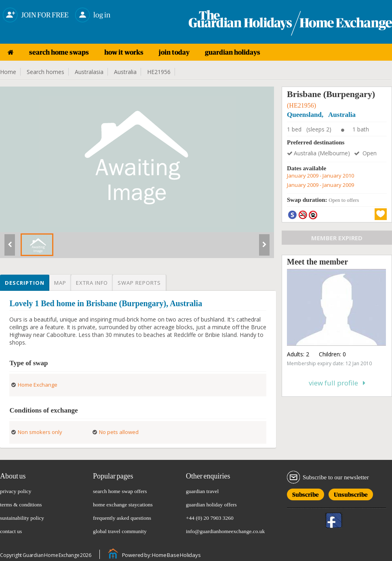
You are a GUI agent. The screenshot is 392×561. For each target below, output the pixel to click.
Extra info (92, 283)
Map (60, 283)
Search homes (45, 72)
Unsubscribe (351, 493)
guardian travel (202, 491)
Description (25, 283)
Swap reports (139, 283)
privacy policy (16, 491)
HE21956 (159, 72)
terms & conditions (21, 505)
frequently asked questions (122, 518)
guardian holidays (233, 52)
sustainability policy (22, 518)
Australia (125, 72)
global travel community (120, 531)
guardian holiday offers (211, 505)
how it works (124, 52)
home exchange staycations (123, 505)
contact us (11, 531)
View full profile (337, 383)
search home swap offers (120, 491)
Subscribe (306, 493)
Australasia (89, 72)
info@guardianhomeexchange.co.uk (225, 531)
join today (174, 52)
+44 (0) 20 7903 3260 (210, 518)
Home (8, 72)
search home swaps (59, 52)
